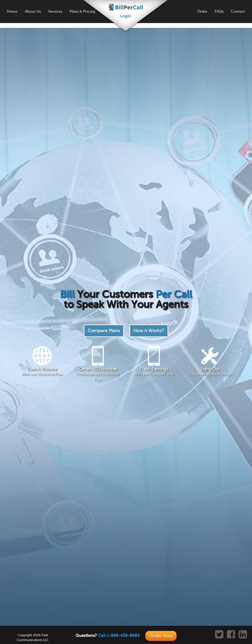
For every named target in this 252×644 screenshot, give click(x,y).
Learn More (114, 420)
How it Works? (149, 92)
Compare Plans (104, 92)
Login (126, 16)
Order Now (161, 636)
